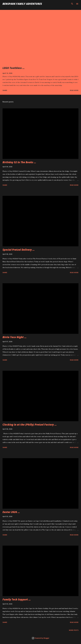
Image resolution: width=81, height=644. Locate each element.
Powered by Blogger (40, 638)
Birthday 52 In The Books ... (19, 162)
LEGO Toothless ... (14, 68)
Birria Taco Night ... (15, 337)
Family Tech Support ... (17, 599)
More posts (74, 630)
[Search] (72, 4)
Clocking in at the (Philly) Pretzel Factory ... (30, 425)
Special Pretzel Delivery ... (19, 250)
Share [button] (5, 90)
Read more (74, 90)
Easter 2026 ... (11, 512)
